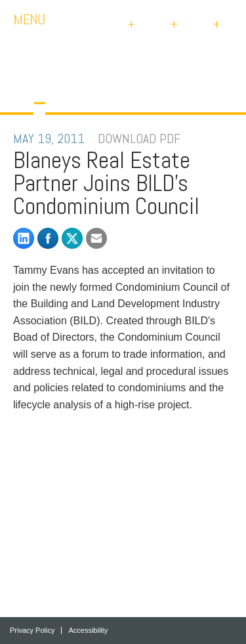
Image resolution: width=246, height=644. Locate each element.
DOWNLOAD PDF (139, 139)
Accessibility (88, 631)
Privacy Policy (32, 631)
